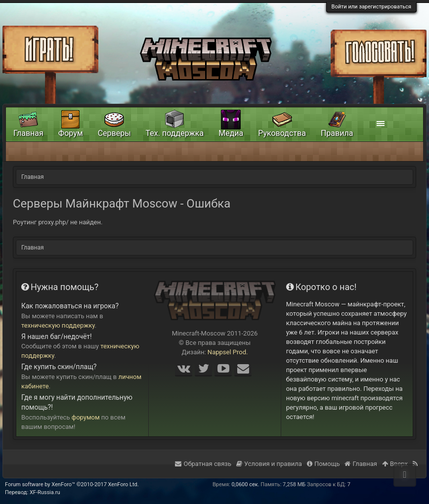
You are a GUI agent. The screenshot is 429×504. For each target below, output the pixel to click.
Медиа (231, 133)
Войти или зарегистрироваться (371, 7)
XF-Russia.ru (45, 492)
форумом (86, 417)
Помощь (323, 464)
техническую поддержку (58, 325)
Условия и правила (269, 464)
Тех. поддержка (175, 133)
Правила (337, 133)
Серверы (114, 133)
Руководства (282, 133)
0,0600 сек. (245, 484)
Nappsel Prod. (228, 352)
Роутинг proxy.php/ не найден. (58, 222)
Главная (28, 133)
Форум (71, 133)
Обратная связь (203, 464)
